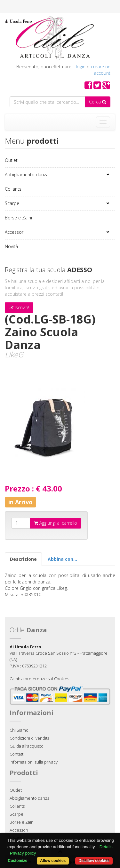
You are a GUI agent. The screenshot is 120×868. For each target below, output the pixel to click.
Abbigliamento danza (27, 175)
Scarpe (12, 203)
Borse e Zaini (18, 218)
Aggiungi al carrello (56, 523)
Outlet (11, 160)
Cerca (98, 102)
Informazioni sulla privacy (34, 762)
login (81, 67)
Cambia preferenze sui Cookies (39, 679)
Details (106, 847)
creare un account (101, 70)
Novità (11, 246)
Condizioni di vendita (30, 738)
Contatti (17, 754)
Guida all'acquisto (27, 746)
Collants (13, 189)
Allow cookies (53, 861)
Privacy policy (23, 853)
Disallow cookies (94, 861)
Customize (18, 861)
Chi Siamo (19, 730)
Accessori (15, 232)
